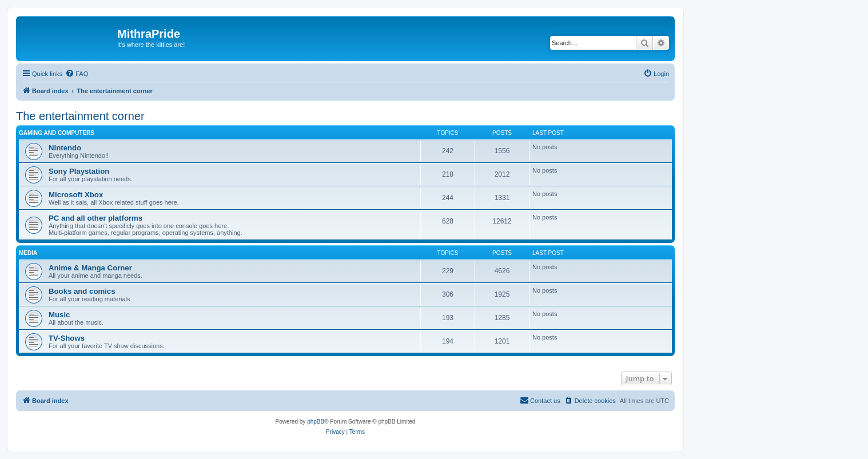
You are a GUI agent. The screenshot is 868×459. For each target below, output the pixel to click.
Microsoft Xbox (76, 195)
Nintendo (65, 148)
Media (28, 253)
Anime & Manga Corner (90, 268)
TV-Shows (67, 338)
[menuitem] (77, 74)
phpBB (316, 422)
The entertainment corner (80, 116)
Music (59, 315)
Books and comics (82, 291)
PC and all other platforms (95, 218)
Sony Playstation (79, 171)
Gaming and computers (57, 133)
